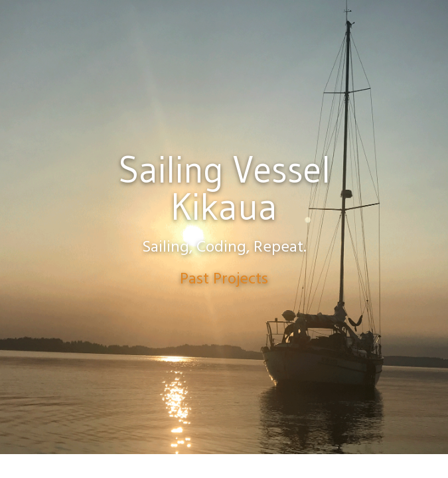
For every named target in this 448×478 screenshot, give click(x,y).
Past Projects (224, 279)
